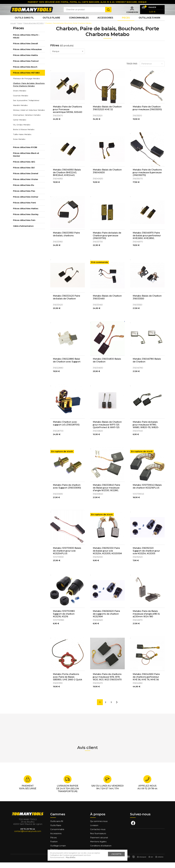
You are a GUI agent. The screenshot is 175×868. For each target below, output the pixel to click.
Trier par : (132, 69)
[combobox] (68, 57)
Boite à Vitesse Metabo (24, 135)
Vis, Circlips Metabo (22, 130)
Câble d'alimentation (23, 232)
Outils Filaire (51, 22)
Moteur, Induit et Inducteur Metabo (29, 116)
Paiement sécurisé (99, 843)
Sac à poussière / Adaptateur (26, 106)
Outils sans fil (24, 22)
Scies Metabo (19, 145)
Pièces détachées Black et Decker (26, 160)
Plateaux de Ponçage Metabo (26, 84)
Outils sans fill (57, 827)
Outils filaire (56, 831)
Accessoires (105, 22)
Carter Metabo (20, 125)
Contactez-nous (98, 835)
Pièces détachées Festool (26, 67)
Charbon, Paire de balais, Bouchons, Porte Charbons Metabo (29, 90)
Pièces (53, 843)
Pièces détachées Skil (24, 173)
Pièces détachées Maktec (26, 214)
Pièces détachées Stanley (26, 220)
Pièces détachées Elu (24, 191)
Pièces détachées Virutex (26, 185)
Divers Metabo (20, 96)
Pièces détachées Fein (24, 226)
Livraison (94, 831)
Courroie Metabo (21, 101)
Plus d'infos (71, 857)
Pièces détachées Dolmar (26, 202)
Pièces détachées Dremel (26, 179)
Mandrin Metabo (20, 111)
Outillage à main (149, 22)
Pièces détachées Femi (24, 208)
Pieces (126, 22)
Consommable (57, 835)
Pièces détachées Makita (25, 61)
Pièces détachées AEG (24, 167)
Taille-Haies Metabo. (22, 140)
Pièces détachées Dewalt (26, 49)
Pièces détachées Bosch (25, 72)
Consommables (79, 22)
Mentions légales (99, 847)
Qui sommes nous (99, 827)
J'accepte (116, 854)
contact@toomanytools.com (28, 837)
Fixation (54, 847)
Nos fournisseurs (98, 839)
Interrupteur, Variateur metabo (27, 120)
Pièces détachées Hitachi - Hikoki (26, 42)
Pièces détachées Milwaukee (27, 55)
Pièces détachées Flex (24, 196)
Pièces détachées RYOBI (25, 153)
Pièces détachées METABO (26, 78)
